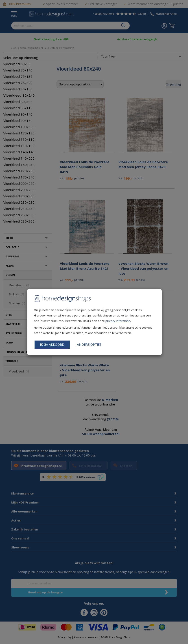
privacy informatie (118, 321)
